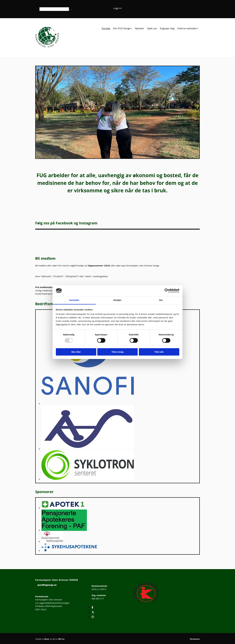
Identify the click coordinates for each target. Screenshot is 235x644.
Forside (106, 28)
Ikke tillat (76, 352)
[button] (71, 10)
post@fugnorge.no (47, 585)
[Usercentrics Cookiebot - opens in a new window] (167, 291)
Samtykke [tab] (74, 300)
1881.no (61, 639)
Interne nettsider (187, 28)
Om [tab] (161, 300)
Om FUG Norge (122, 28)
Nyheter (140, 28)
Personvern (195, 639)
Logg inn (117, 8)
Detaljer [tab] (117, 300)
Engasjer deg (167, 28)
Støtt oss (152, 28)
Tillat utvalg (117, 352)
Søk (37, 9)
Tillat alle (159, 352)
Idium (47, 639)
